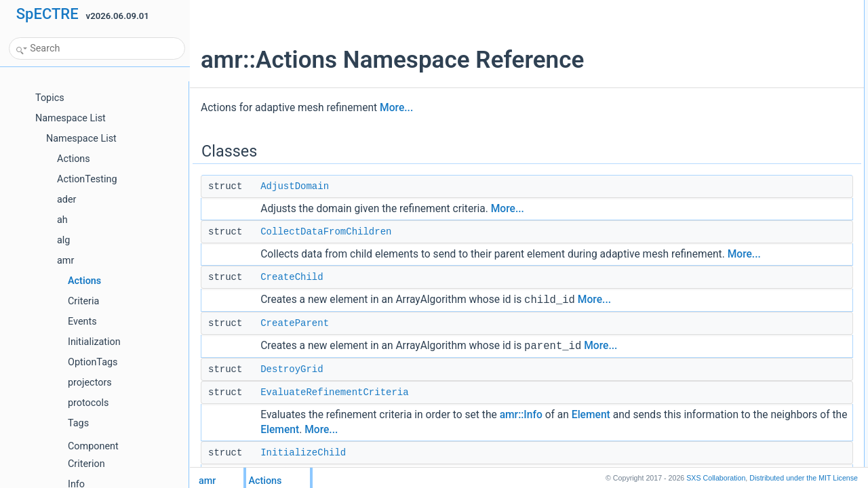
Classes (712, 7)
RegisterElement (739, 157)
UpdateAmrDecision (745, 231)
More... (396, 108)
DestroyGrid (292, 384)
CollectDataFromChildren (326, 232)
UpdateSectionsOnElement (758, 261)
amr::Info (521, 430)
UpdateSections (737, 246)
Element (591, 430)
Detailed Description (734, 276)
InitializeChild (733, 112)
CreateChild (292, 292)
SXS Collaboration (716, 478)
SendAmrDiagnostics (747, 201)
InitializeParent (735, 142)
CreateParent (295, 338)
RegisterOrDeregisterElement (762, 171)
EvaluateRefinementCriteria (334, 407)
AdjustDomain (295, 186)
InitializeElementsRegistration (762, 127)
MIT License (804, 478)
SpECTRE (47, 14)
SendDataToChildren (746, 216)
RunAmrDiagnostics (745, 186)
